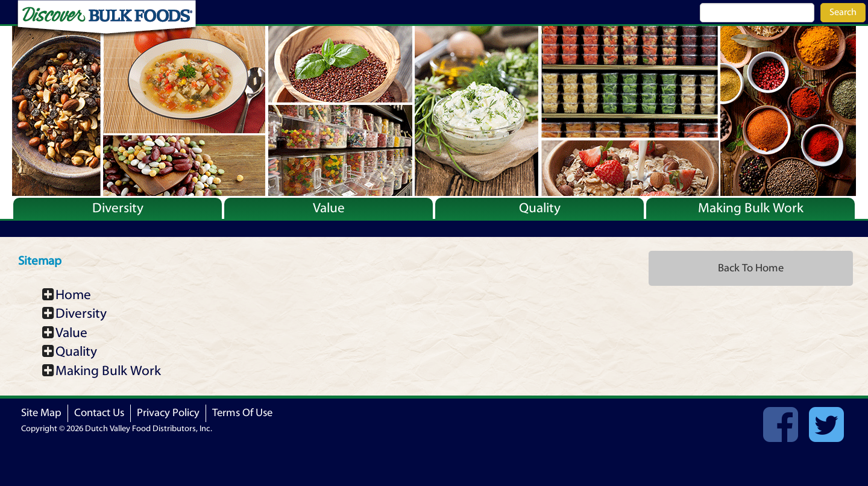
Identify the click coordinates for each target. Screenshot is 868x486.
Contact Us (99, 413)
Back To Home (751, 268)
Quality (540, 208)
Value (329, 208)
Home (73, 295)
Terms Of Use (242, 413)
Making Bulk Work (751, 208)
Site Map (41, 413)
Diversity (118, 208)
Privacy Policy (168, 413)
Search (843, 12)
